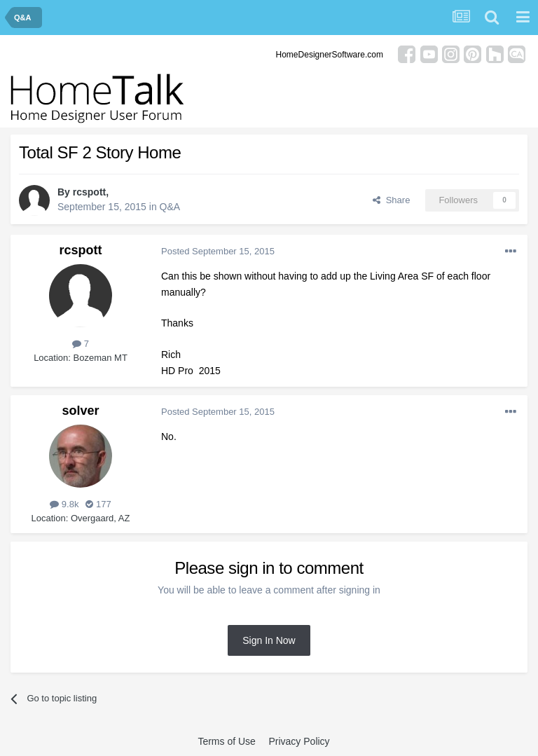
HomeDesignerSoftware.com (330, 55)
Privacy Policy (299, 741)
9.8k (64, 504)
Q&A (170, 207)
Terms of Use (226, 741)
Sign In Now (269, 640)
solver (80, 411)
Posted (218, 251)
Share (391, 200)
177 (98, 504)
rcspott (89, 192)
